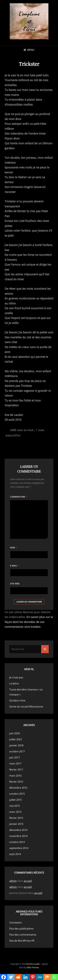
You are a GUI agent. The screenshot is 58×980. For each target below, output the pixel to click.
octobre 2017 (17, 751)
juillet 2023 (16, 739)
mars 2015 (15, 812)
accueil (28, 881)
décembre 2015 (18, 788)
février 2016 (16, 782)
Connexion (16, 923)
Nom (13, 548)
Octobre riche (17, 701)
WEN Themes (33, 967)
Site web (15, 584)
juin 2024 (15, 733)
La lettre (14, 683)
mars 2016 (15, 776)
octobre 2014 (17, 842)
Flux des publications (21, 929)
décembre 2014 (18, 830)
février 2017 (16, 770)
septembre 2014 (19, 848)
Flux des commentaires (23, 935)
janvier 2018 (16, 745)
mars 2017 (15, 764)
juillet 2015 (16, 800)
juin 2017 (15, 757)
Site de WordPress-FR (22, 941)
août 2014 (15, 854)
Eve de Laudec (33, 964)
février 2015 (16, 818)
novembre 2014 (18, 836)
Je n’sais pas (16, 677)
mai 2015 (15, 806)
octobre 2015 (17, 794)
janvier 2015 (16, 824)
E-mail (14, 566)
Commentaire (19, 497)
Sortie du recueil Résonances (26, 707)
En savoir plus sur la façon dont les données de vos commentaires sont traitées (29, 622)
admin (13, 881)
